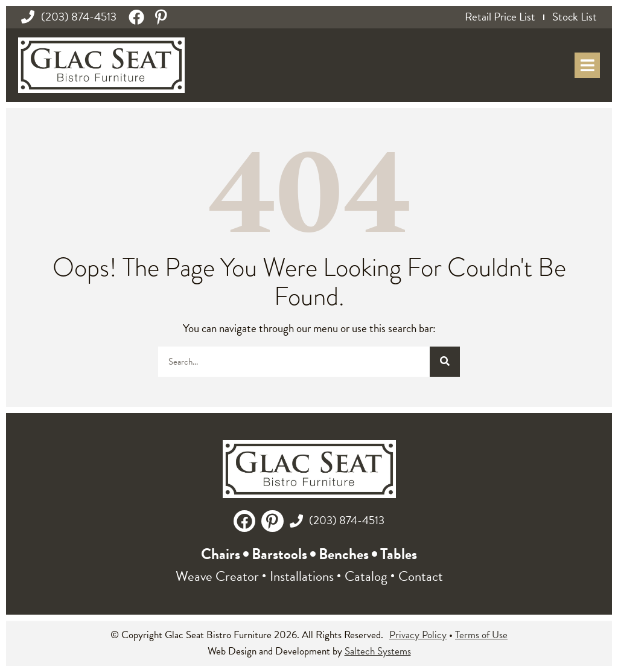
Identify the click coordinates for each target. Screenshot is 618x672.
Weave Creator (217, 576)
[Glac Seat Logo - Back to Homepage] (101, 65)
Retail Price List (500, 17)
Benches (344, 554)
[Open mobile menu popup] (587, 65)
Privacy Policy (418, 635)
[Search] (445, 362)
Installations (302, 576)
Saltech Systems (378, 651)
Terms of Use (481, 635)
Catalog (366, 576)
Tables (399, 554)
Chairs (221, 554)
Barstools (279, 554)
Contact (421, 576)
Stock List (575, 17)
